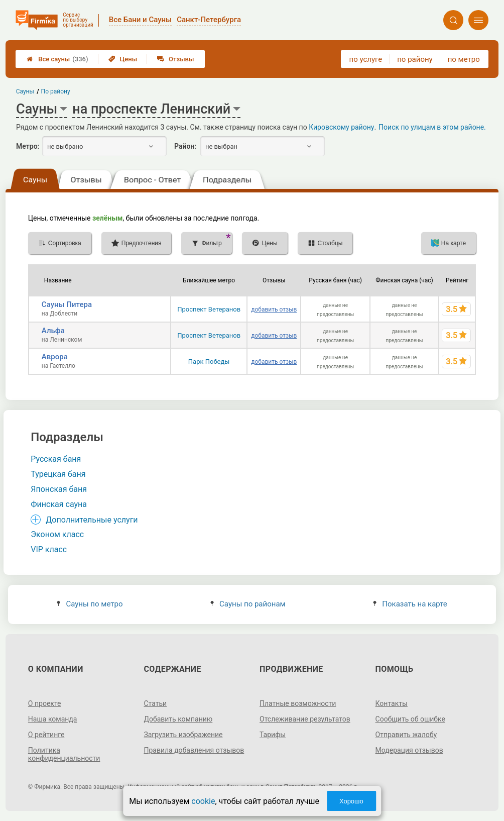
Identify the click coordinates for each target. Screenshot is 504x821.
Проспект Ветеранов (209, 309)
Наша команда (53, 719)
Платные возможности (298, 703)
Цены (123, 59)
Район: (185, 146)
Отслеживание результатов (305, 719)
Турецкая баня (58, 474)
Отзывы (175, 59)
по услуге (366, 59)
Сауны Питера (67, 304)
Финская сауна (59, 504)
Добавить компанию (178, 719)
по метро (464, 59)
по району (415, 59)
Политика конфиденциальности (64, 754)
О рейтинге (46, 735)
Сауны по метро (90, 604)
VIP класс (49, 549)
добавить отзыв (274, 310)
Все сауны (57, 59)
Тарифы (273, 735)
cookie (203, 801)
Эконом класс (57, 534)
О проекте (45, 703)
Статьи (155, 703)
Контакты (392, 703)
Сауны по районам (248, 604)
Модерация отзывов (409, 750)
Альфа (53, 331)
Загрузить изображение (183, 735)
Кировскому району (341, 127)
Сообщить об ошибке (410, 719)
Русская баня (56, 459)
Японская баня (59, 489)
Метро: (28, 146)
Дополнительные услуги (92, 520)
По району (56, 91)
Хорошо (351, 801)
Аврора (55, 357)
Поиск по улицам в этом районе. (432, 127)
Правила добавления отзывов (194, 750)
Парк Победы (209, 362)
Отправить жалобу (406, 735)
